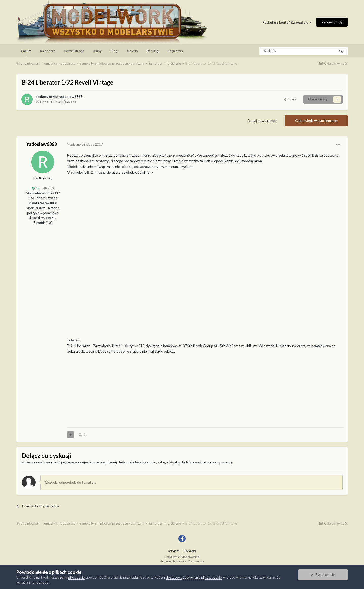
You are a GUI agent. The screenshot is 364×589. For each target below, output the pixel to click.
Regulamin (175, 51)
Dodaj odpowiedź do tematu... (70, 482)
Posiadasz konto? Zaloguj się (287, 22)
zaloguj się (166, 462)
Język (173, 551)
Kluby (97, 51)
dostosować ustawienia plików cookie (194, 577)
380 (49, 188)
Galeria (132, 51)
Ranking (153, 51)
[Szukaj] (286, 51)
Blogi (114, 51)
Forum (26, 53)
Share (290, 99)
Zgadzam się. (323, 574)
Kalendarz (48, 51)
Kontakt (190, 551)
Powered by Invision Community (182, 561)
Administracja (74, 51)
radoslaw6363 (71, 97)
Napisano (85, 144)
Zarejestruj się (332, 22)
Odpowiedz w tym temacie (316, 121)
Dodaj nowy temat (262, 121)
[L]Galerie (69, 102)
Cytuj (83, 435)
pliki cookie (76, 577)
